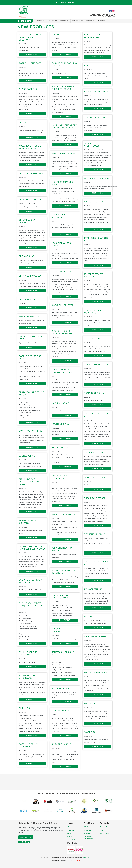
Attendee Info (40, 21)
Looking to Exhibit (77, 21)
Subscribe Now (26, 837)
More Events (102, 21)
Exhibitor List (64, 21)
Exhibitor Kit (88, 827)
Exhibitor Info (90, 21)
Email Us (70, 836)
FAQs (102, 830)
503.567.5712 (72, 839)
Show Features (52, 21)
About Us (70, 827)
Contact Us (87, 833)
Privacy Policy (87, 857)
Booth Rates (88, 830)
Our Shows (71, 830)
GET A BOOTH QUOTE (66, 2)
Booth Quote (25, 21)
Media (69, 833)
